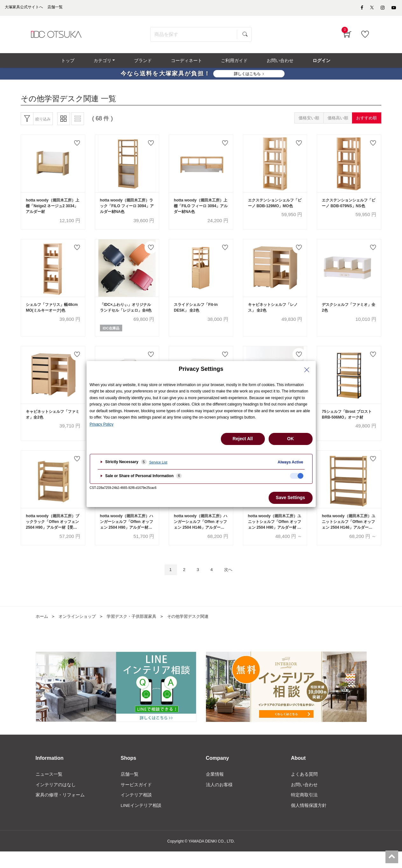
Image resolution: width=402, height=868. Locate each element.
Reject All (243, 439)
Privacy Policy (102, 424)
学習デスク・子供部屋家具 (137, 632)
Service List (158, 462)
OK (290, 439)
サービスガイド (136, 801)
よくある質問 (304, 790)
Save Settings (291, 498)
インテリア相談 (136, 811)
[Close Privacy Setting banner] (307, 370)
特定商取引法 (304, 811)
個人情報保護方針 (309, 822)
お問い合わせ (304, 801)
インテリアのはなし (56, 801)
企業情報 (215, 790)
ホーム (42, 632)
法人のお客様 (219, 801)
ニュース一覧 (49, 790)
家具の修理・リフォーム (60, 811)
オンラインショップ (80, 632)
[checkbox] (297, 476)
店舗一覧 (130, 790)
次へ (231, 585)
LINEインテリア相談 (141, 822)
